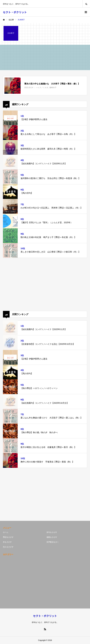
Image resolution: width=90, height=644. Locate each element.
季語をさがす (8, 537)
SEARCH (86, 4)
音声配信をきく (53, 542)
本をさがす (7, 542)
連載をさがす (52, 537)
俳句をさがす (52, 532)
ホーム (6, 532)
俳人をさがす (8, 547)
